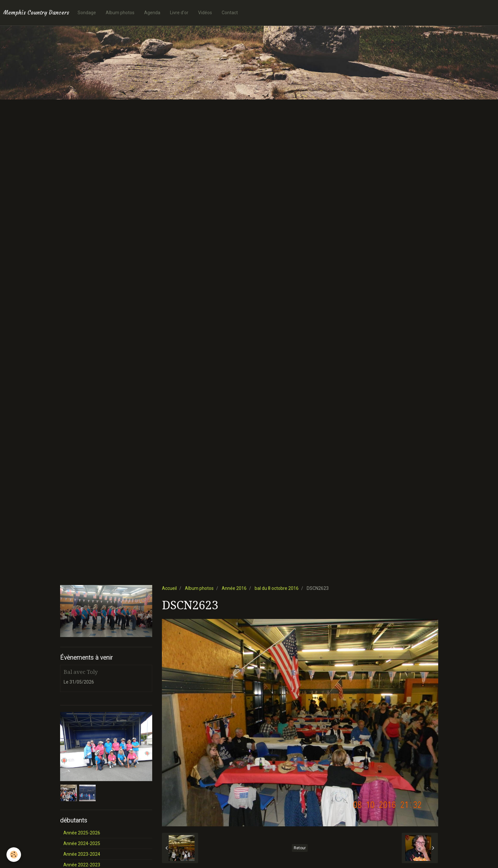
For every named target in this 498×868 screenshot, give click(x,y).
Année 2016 (234, 588)
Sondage (87, 13)
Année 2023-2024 (82, 854)
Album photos (120, 13)
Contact (230, 13)
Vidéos (205, 13)
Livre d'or (179, 13)
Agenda (152, 13)
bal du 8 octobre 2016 (277, 588)
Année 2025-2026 (82, 833)
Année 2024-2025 (82, 843)
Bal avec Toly (81, 672)
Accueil (169, 588)
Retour (300, 848)
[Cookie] (14, 855)
